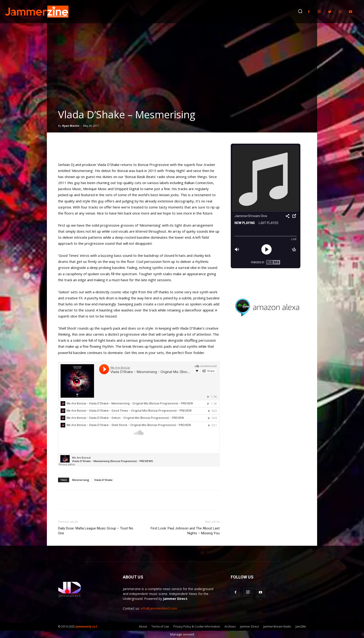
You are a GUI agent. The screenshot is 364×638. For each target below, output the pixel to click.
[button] (300, 11)
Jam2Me (301, 626)
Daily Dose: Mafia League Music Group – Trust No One (96, 531)
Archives (230, 626)
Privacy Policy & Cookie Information (197, 626)
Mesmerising (81, 480)
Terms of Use (160, 626)
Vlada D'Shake (103, 480)
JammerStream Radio (277, 626)
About (143, 626)
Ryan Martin (71, 126)
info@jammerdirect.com (159, 608)
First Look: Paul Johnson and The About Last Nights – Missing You (185, 531)
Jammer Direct (249, 626)
